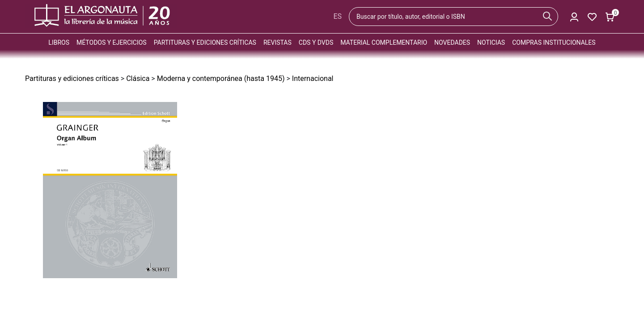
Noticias (491, 42)
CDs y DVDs (316, 42)
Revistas (278, 42)
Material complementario (384, 42)
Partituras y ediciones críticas (205, 42)
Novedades (452, 42)
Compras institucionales (554, 42)
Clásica (138, 78)
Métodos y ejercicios (112, 42)
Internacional (313, 78)
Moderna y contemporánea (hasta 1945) (221, 78)
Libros (59, 42)
